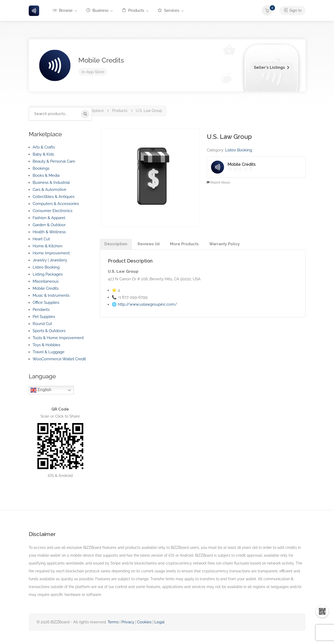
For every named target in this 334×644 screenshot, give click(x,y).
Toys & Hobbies (46, 345)
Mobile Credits (101, 60)
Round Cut (42, 324)
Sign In (292, 10)
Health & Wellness (49, 232)
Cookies (144, 622)
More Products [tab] (184, 244)
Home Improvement (51, 253)
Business (97, 10)
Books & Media (46, 175)
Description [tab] (116, 244)
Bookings (41, 168)
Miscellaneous (46, 281)
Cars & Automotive (49, 190)
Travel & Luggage (49, 352)
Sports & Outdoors (49, 331)
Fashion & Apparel (49, 218)
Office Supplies (46, 303)
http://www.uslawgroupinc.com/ (147, 304)
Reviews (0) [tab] (149, 244)
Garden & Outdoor (49, 225)
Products (133, 10)
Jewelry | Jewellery (50, 260)
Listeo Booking (239, 150)
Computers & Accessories (56, 204)
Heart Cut (41, 239)
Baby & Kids (43, 154)
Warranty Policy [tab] (224, 244)
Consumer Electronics (52, 211)
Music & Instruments (51, 295)
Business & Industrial (51, 183)
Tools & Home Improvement (58, 338)
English (41, 390)
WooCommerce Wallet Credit (59, 359)
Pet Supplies (44, 317)
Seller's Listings (269, 67)
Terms (113, 622)
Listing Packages (48, 274)
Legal (159, 622)
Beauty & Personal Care (54, 161)
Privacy (128, 622)
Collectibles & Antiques (54, 197)
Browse (63, 10)
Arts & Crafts (44, 147)
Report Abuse (218, 183)
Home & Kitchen (48, 246)
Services (169, 10)
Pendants (41, 310)
